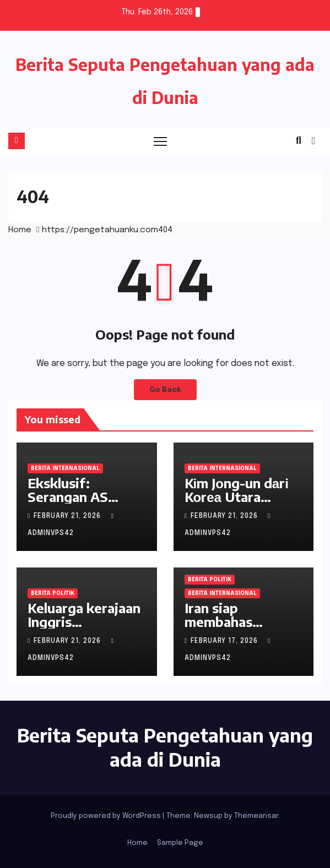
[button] (299, 141)
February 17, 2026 (225, 641)
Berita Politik (53, 593)
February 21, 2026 (68, 516)
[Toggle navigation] (160, 141)
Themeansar (256, 816)
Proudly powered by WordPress (107, 816)
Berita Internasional (65, 468)
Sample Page (180, 843)
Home (20, 230)
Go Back (165, 390)
